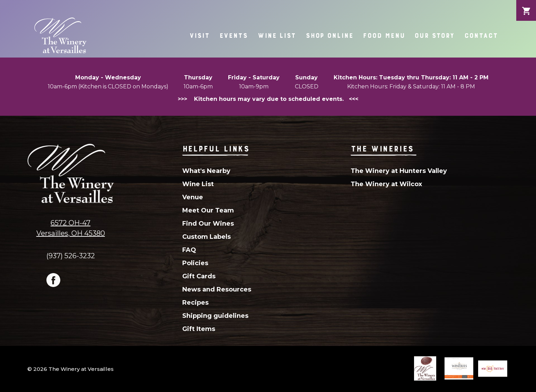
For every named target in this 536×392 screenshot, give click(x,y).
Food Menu (384, 36)
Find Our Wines (208, 224)
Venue (193, 197)
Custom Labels (207, 237)
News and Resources (217, 289)
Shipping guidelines (215, 316)
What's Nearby (206, 171)
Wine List (277, 36)
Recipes (195, 303)
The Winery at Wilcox (386, 184)
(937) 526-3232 (71, 255)
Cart (526, 6)
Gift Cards (199, 276)
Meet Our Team (208, 210)
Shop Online (329, 36)
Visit (199, 36)
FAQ (189, 250)
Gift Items (199, 329)
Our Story (434, 36)
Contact (481, 36)
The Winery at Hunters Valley (399, 171)
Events (234, 36)
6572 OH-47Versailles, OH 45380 (71, 228)
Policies (195, 263)
